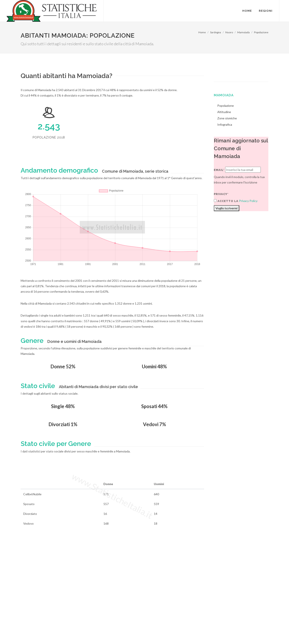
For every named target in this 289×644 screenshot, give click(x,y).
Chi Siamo (68, 632)
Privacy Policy (248, 201)
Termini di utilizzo (32, 632)
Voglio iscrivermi (227, 208)
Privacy (52, 632)
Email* (219, 170)
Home (202, 32)
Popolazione (261, 32)
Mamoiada (243, 32)
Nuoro (229, 32)
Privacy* (221, 194)
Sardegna (216, 32)
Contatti (251, 627)
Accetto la (226, 201)
